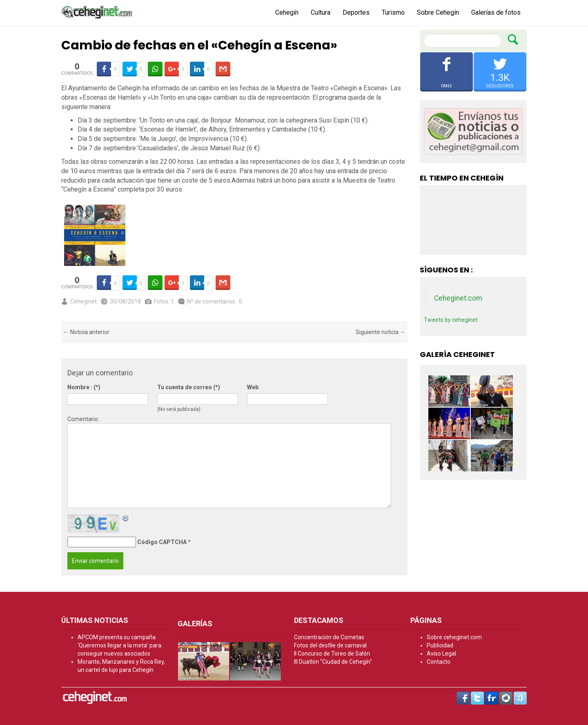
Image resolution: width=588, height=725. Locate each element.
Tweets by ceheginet (451, 320)
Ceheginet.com (458, 298)
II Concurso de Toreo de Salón (332, 654)
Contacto (439, 662)
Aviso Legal (441, 654)
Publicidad (440, 645)
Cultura (321, 12)
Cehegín (287, 12)
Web (253, 387)
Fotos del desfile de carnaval (330, 645)
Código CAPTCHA (162, 542)
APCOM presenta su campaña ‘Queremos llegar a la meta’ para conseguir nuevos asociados (119, 645)
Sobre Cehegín (438, 12)
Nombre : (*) (84, 387)
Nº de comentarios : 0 (215, 301)
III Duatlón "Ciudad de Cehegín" (333, 662)
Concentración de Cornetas (329, 637)
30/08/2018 (125, 301)
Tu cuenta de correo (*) (189, 387)
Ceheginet (84, 301)
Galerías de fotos (496, 12)
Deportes (356, 12)
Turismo (393, 12)
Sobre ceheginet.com (454, 637)
